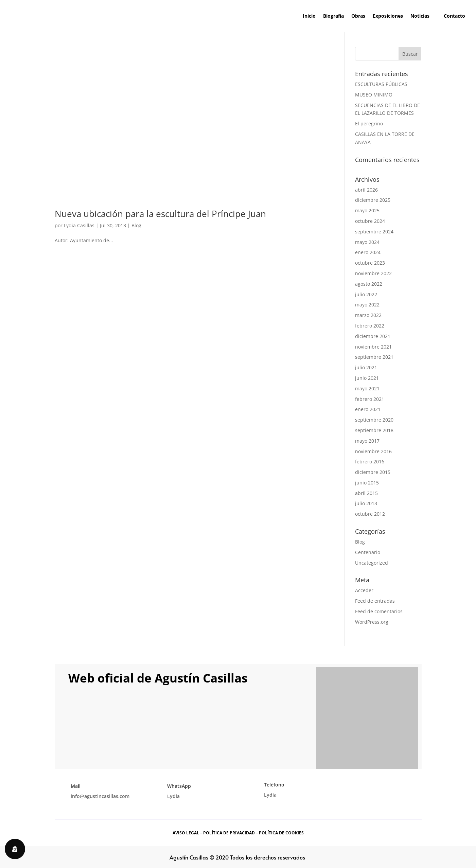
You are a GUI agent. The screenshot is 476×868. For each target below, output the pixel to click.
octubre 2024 (370, 221)
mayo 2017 (367, 441)
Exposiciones (388, 16)
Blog (136, 225)
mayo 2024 (367, 242)
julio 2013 (366, 503)
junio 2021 (367, 378)
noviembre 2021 (373, 347)
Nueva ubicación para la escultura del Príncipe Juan (160, 214)
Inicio (309, 16)
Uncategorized (372, 563)
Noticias (420, 16)
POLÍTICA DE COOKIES (281, 833)
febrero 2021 (370, 399)
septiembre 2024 (374, 232)
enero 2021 (368, 409)
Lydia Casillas (79, 225)
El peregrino (369, 123)
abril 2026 (366, 190)
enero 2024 (368, 252)
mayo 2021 (367, 388)
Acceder (364, 590)
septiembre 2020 (374, 420)
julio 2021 (366, 367)
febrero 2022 (370, 326)
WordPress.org (372, 622)
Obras (358, 16)
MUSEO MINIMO (374, 95)
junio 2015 (367, 483)
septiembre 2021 (374, 357)
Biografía (333, 16)
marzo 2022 (368, 315)
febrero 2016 (370, 462)
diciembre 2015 (373, 472)
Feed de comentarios (379, 611)
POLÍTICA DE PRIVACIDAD (229, 833)
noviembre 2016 (373, 451)
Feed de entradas (375, 601)
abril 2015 (366, 493)
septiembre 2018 (374, 430)
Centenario (368, 552)
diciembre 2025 (373, 200)
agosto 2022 (369, 284)
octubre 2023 (370, 263)
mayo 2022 (367, 305)
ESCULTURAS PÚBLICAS (381, 84)
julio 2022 (366, 294)
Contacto (454, 16)
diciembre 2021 (373, 336)
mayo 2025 (367, 210)
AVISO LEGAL (186, 833)
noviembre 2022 (373, 273)
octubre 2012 (370, 514)
